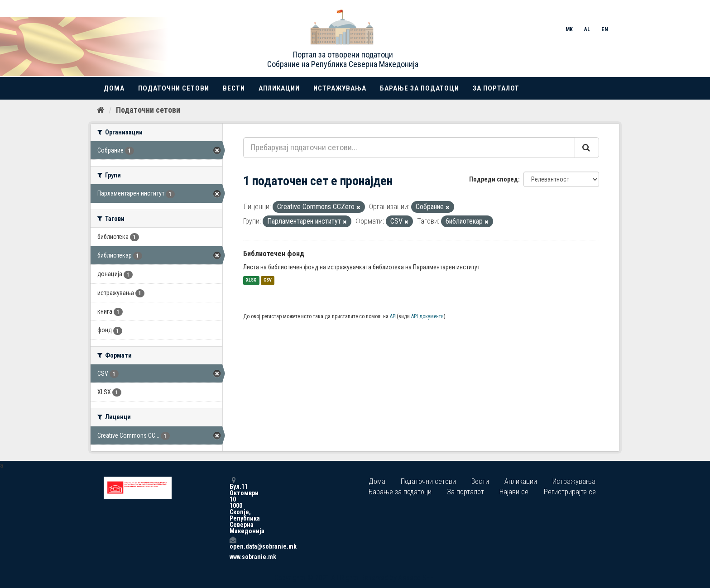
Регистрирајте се (570, 492)
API (393, 316)
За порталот (496, 88)
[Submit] (587, 148)
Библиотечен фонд (274, 254)
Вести (234, 88)
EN (605, 29)
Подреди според (494, 179)
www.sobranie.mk (233, 557)
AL (587, 29)
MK (569, 29)
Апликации (279, 88)
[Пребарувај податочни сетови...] (409, 148)
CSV (268, 280)
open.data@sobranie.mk (233, 543)
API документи (427, 316)
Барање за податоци (420, 88)
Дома (114, 88)
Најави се (514, 492)
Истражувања (340, 88)
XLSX (251, 280)
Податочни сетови (174, 88)
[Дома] (101, 110)
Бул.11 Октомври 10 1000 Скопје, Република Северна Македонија (233, 505)
